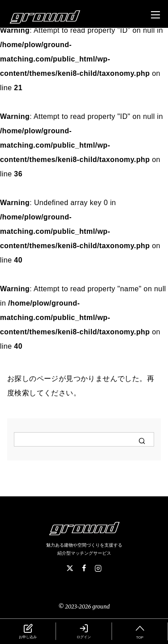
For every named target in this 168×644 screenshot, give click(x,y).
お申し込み (28, 631)
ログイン (84, 631)
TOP (140, 631)
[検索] (84, 439)
